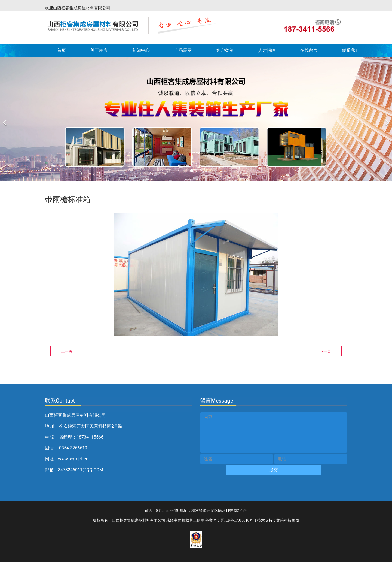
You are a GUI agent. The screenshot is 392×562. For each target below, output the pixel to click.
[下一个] (387, 119)
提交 (274, 470)
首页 (62, 50)
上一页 (67, 351)
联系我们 (351, 50)
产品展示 (183, 50)
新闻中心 (141, 50)
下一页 (325, 351)
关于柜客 (99, 50)
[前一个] (5, 119)
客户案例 (225, 50)
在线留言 (309, 50)
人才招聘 (267, 50)
